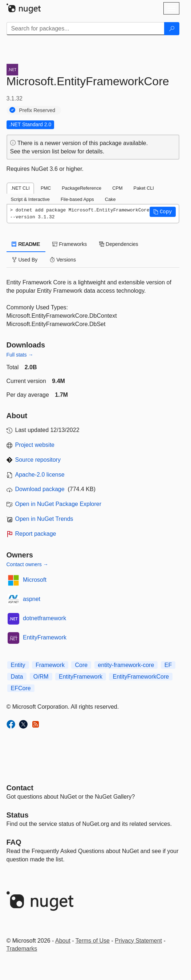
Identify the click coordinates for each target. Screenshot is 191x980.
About (63, 941)
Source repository (38, 460)
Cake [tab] (110, 199)
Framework (50, 665)
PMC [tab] (46, 188)
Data (17, 677)
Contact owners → (27, 564)
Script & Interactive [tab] (30, 199)
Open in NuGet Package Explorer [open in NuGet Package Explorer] (58, 504)
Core (81, 665)
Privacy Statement (138, 941)
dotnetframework (44, 618)
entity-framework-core (126, 665)
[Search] (172, 29)
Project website (35, 445)
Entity (18, 665)
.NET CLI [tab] (20, 188)
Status (18, 815)
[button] (163, 212)
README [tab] (26, 244)
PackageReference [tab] (82, 188)
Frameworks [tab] (70, 244)
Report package (36, 534)
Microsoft (35, 580)
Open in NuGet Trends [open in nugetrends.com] (44, 519)
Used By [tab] (25, 260)
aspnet (32, 599)
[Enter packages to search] (86, 29)
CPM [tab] (117, 188)
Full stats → (20, 355)
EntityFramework (45, 637)
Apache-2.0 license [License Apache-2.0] (40, 475)
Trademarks (22, 949)
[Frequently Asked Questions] (14, 842)
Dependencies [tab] (119, 244)
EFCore (21, 688)
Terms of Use (93, 941)
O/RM (41, 677)
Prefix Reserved (37, 110)
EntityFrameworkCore (141, 677)
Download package (40, 489)
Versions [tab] (63, 260)
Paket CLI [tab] (144, 188)
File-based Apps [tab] (77, 199)
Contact (20, 788)
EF (168, 665)
